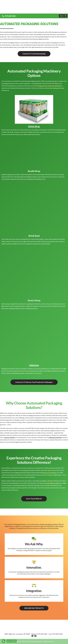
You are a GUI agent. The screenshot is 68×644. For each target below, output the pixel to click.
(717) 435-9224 (57, 634)
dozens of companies (50, 473)
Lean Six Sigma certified (52, 483)
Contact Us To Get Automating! (34, 54)
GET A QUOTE (11, 641)
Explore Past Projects (34, 608)
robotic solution (10, 437)
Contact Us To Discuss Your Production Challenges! (34, 382)
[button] (63, 16)
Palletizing (34, 365)
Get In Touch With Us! (34, 499)
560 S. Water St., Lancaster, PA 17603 (17, 634)
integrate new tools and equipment (49, 86)
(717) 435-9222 (9, 16)
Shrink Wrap (34, 126)
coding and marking (55, 437)
